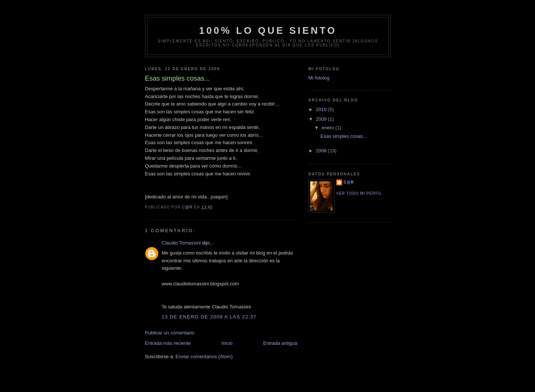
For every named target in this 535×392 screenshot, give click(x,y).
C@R (349, 182)
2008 (322, 151)
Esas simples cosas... (343, 136)
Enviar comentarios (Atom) (204, 357)
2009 (322, 119)
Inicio (227, 343)
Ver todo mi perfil (359, 193)
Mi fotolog (319, 78)
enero (329, 128)
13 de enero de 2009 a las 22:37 (209, 317)
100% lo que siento (268, 30)
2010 (322, 109)
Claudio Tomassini (181, 243)
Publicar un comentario (170, 333)
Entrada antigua (280, 343)
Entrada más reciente (168, 343)
